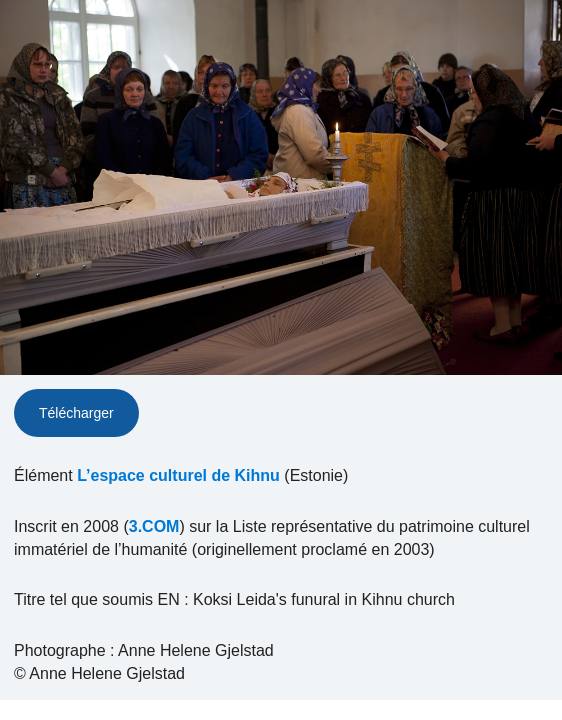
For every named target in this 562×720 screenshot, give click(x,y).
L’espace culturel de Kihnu (178, 475)
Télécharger (76, 413)
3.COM (154, 526)
